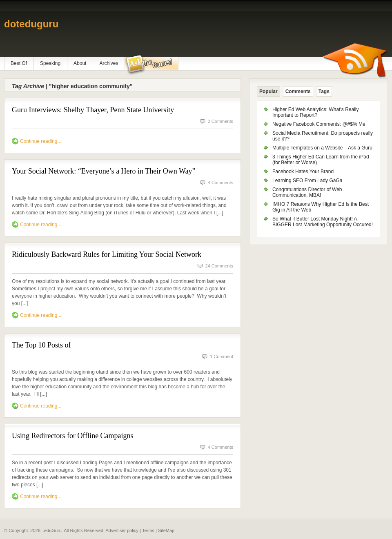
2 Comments (220, 121)
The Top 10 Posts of (41, 345)
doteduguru (31, 24)
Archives (109, 63)
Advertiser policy (122, 530)
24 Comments (219, 266)
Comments (298, 91)
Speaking (50, 63)
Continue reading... (41, 141)
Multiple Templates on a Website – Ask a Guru (322, 148)
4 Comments (220, 183)
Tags (324, 91)
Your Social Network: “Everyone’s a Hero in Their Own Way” (104, 171)
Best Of (19, 63)
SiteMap (166, 530)
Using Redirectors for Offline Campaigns (73, 436)
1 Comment (222, 356)
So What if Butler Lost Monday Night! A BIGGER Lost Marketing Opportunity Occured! (323, 222)
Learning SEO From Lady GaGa (307, 180)
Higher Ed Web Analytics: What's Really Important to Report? (316, 112)
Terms (148, 530)
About (80, 63)
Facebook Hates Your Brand (303, 171)
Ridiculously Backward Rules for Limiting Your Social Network (107, 254)
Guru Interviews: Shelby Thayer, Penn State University (93, 110)
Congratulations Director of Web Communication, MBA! (307, 192)
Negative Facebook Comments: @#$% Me (319, 124)
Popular (268, 91)
